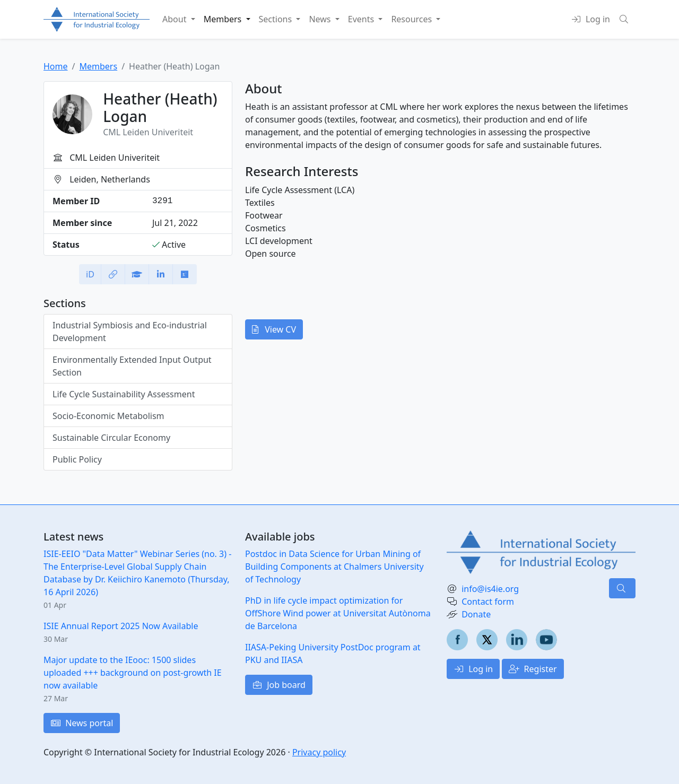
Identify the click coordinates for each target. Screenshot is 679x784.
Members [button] (224, 19)
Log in (473, 669)
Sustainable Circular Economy (111, 438)
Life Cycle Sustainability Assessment (124, 394)
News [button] (321, 19)
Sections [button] (277, 19)
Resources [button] (412, 19)
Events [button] (362, 19)
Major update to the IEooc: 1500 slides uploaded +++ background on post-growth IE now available (133, 673)
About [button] (176, 19)
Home (56, 66)
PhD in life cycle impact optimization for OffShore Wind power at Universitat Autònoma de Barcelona (338, 613)
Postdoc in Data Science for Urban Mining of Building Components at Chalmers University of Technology (334, 567)
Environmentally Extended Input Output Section (132, 366)
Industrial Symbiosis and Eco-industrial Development (130, 332)
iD (90, 274)
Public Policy (77, 459)
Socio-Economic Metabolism (108, 416)
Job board (279, 685)
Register (533, 669)
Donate (476, 614)
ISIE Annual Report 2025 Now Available (121, 626)
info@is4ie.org (490, 589)
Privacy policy (319, 752)
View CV (274, 329)
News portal (82, 723)
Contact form (488, 602)
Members (98, 66)
